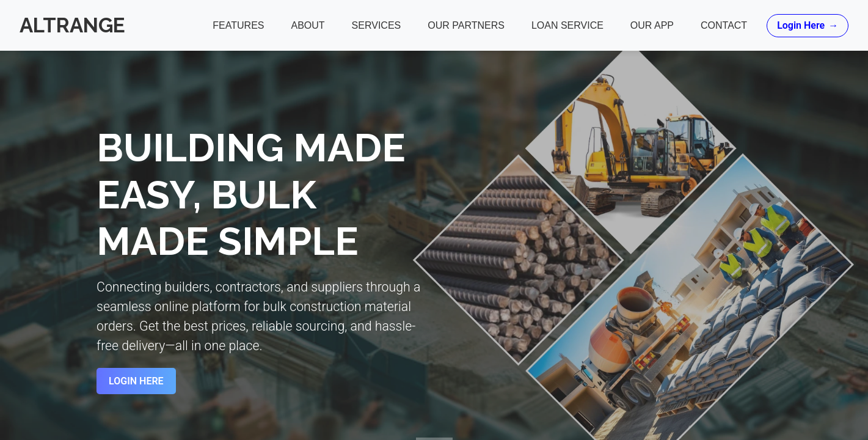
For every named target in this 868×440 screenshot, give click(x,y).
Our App (652, 25)
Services (376, 25)
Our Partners (466, 25)
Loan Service (567, 25)
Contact (724, 25)
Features (238, 25)
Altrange (72, 25)
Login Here (808, 26)
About (308, 25)
